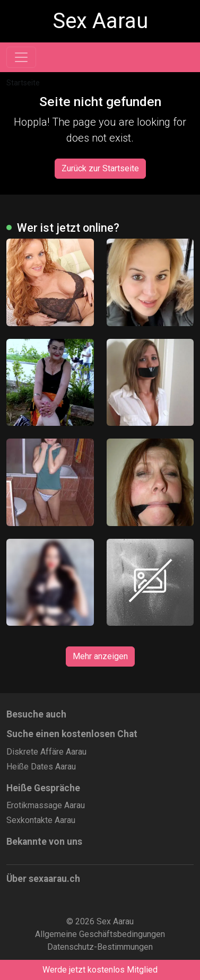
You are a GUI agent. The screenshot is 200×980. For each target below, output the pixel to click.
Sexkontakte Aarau (41, 820)
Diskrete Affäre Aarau (46, 752)
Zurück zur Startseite (100, 168)
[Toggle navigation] (21, 57)
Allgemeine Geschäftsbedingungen (100, 934)
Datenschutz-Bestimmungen (100, 947)
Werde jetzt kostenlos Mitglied (100, 970)
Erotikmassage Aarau (46, 805)
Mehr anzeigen (100, 656)
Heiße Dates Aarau (41, 767)
